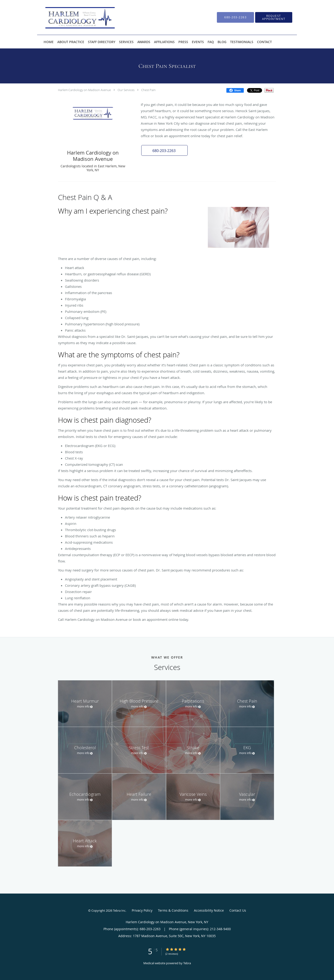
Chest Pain (148, 90)
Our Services (126, 90)
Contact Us (238, 910)
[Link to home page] (71, 17)
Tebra (187, 963)
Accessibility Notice (209, 910)
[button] (164, 150)
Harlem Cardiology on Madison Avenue (84, 90)
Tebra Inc (119, 910)
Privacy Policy (142, 910)
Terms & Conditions (173, 910)
